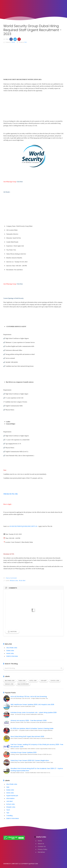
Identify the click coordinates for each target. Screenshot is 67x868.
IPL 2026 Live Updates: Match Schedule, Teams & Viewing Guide (32, 728)
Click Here (20, 182)
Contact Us (42, 846)
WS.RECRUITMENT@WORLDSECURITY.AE (23, 526)
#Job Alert (22, 581)
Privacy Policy (42, 849)
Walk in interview (12, 656)
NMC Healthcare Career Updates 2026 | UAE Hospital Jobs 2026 (32, 705)
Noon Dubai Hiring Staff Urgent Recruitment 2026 (27, 736)
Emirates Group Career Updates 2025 (24, 752)
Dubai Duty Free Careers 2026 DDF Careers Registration (30, 760)
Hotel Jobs (10, 653)
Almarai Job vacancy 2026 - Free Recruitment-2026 (29, 720)
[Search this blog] (33, 668)
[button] (11, 39)
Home (40, 841)
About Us (41, 844)
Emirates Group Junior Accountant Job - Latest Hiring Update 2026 (34, 713)
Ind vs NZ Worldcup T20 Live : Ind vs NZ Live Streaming (29, 697)
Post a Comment (11, 578)
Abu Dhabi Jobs (12, 648)
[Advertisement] (33, 58)
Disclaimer (41, 852)
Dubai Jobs (10, 651)
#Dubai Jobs (14, 581)
